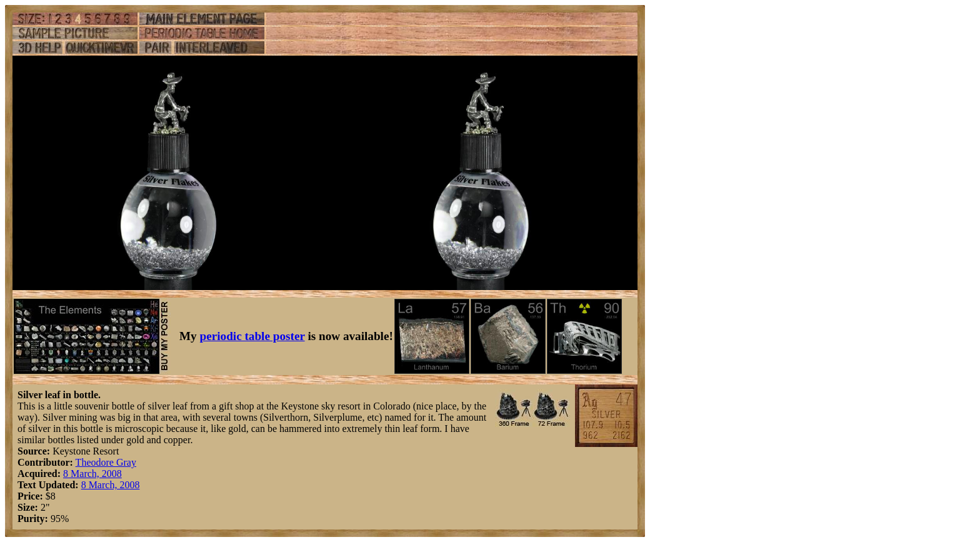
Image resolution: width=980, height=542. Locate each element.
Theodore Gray (106, 462)
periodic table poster (252, 336)
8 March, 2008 (92, 474)
